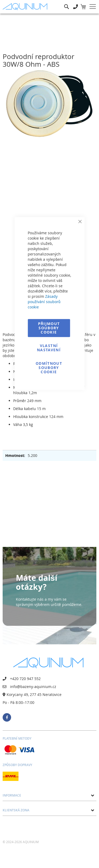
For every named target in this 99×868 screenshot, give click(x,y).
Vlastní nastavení (49, 348)
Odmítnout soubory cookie (49, 368)
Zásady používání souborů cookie (44, 302)
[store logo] (26, 6)
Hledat (67, 3)
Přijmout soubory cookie (49, 328)
